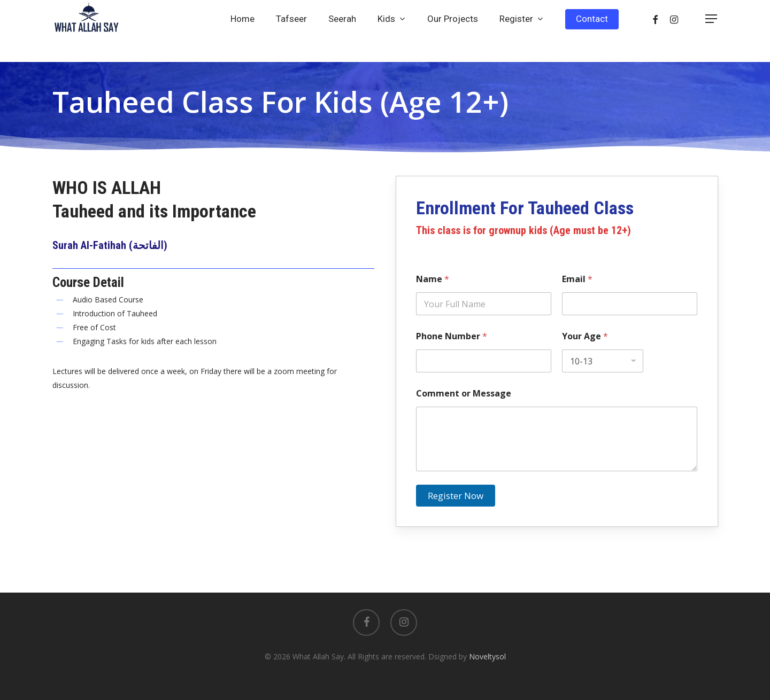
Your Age (585, 336)
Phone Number (452, 336)
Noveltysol (487, 656)
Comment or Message (464, 394)
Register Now (456, 496)
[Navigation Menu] (712, 31)
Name (433, 279)
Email (577, 279)
